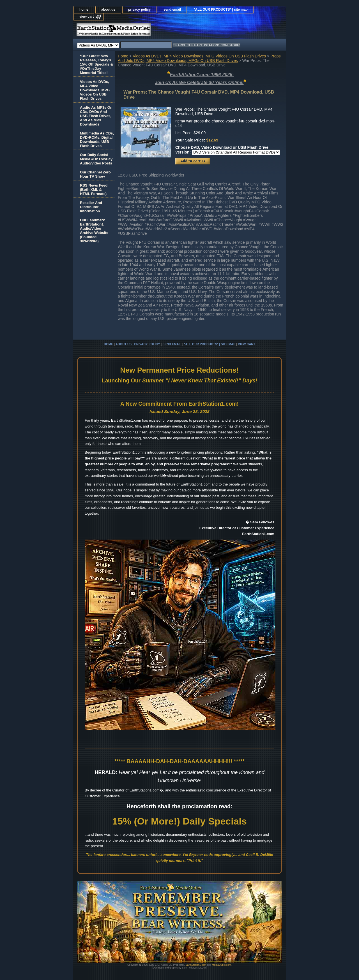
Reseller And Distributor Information (91, 207)
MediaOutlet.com (222, 965)
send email (172, 10)
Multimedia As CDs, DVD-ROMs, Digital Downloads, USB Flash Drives (97, 140)
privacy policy (139, 10)
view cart (87, 17)
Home (123, 56)
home (84, 10)
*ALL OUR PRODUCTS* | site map (221, 10)
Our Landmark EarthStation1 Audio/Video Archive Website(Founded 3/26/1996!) (94, 231)
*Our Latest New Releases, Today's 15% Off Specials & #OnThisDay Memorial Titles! (96, 64)
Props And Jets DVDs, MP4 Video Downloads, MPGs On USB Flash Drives (199, 58)
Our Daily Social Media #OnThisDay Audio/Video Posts (96, 159)
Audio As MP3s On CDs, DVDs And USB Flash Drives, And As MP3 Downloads (96, 116)
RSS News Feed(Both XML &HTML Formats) (94, 190)
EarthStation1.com (196, 965)
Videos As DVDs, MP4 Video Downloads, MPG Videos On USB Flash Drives (199, 56)
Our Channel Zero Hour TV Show (95, 174)
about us (108, 10)
